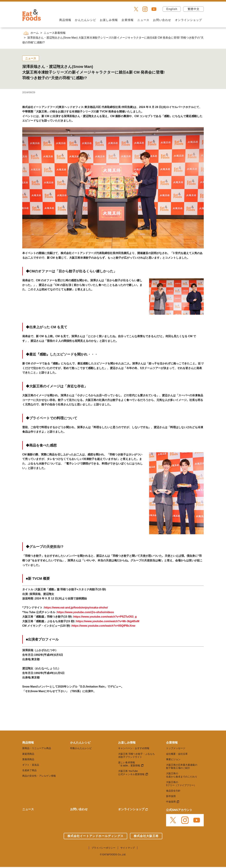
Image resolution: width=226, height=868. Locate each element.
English (172, 9)
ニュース (143, 20)
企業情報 (128, 20)
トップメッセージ (176, 748)
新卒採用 (171, 796)
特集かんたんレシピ (81, 748)
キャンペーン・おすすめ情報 (134, 748)
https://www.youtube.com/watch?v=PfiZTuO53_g (105, 617)
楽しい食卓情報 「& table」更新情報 (129, 764)
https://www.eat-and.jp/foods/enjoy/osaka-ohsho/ (76, 608)
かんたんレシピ (86, 20)
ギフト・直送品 (31, 765)
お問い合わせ (162, 20)
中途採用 (171, 802)
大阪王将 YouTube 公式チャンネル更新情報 (131, 773)
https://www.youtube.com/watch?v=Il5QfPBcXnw (103, 626)
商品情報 (65, 20)
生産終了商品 (29, 770)
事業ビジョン (173, 759)
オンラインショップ (189, 20)
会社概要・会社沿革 (177, 754)
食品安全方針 (173, 791)
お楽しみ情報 (109, 20)
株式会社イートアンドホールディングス (95, 836)
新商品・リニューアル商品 (37, 748)
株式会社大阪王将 (146, 836)
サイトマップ (128, 848)
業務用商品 (28, 759)
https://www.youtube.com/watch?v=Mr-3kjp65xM (108, 621)
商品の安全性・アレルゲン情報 (39, 776)
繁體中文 (194, 9)
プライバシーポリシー (103, 848)
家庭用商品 (28, 754)
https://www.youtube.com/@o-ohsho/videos (85, 612)
